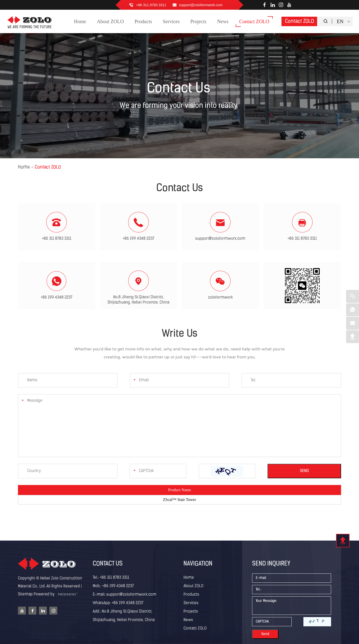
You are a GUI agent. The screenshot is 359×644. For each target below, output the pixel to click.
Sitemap (25, 594)
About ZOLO (193, 586)
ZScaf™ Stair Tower (179, 500)
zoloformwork (220, 298)
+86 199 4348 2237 (138, 239)
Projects (191, 612)
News (188, 620)
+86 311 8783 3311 (151, 5)
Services (191, 603)
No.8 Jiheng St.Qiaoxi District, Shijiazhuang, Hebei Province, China (138, 300)
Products (191, 595)
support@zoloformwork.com (201, 5)
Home (24, 167)
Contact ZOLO (299, 21)
